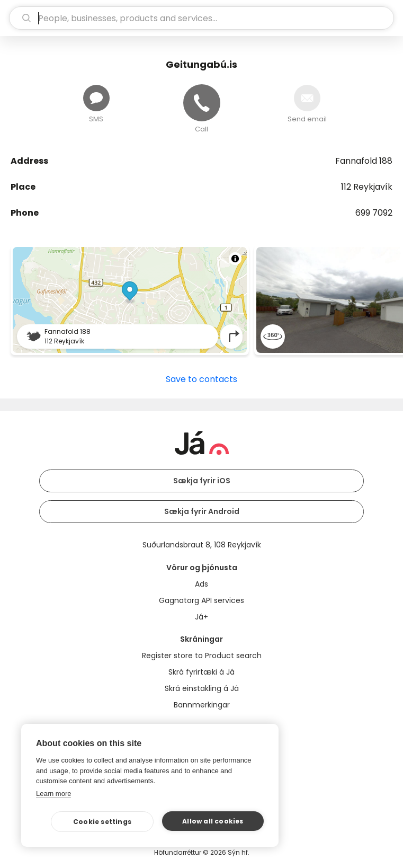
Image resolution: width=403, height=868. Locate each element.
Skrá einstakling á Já (202, 688)
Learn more (53, 794)
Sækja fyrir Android (202, 511)
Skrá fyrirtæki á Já (201, 672)
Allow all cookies (213, 821)
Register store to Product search (202, 656)
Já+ (201, 617)
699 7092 (374, 213)
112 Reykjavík (367, 187)
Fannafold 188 (364, 161)
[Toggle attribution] (235, 259)
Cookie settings (102, 822)
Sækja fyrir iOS (202, 481)
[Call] (202, 103)
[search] (201, 18)
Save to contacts (201, 379)
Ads (201, 584)
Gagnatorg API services (201, 600)
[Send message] (96, 98)
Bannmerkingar (202, 705)
